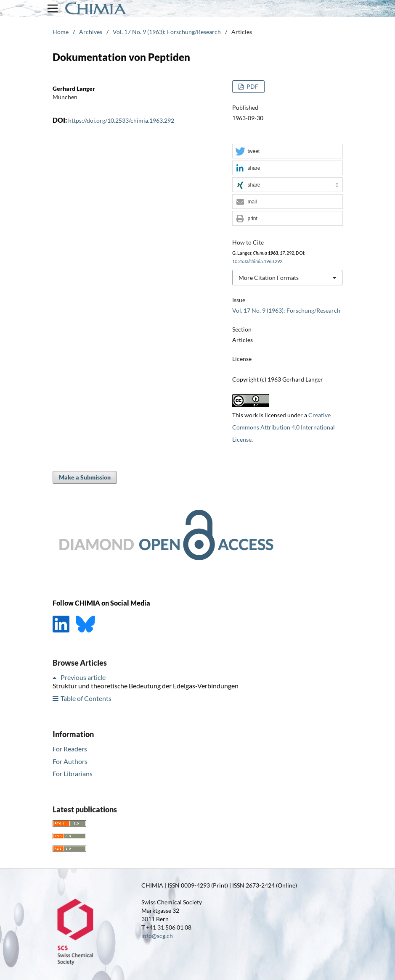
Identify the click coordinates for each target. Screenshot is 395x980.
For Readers (70, 749)
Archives (91, 32)
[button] (287, 151)
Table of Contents (86, 698)
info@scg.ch (157, 936)
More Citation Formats (269, 278)
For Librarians (73, 773)
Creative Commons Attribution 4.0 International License (284, 427)
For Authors (70, 761)
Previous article (83, 677)
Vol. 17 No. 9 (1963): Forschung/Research (167, 32)
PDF (252, 86)
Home (61, 32)
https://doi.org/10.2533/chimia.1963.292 (121, 120)
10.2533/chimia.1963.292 (257, 261)
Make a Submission (85, 477)
